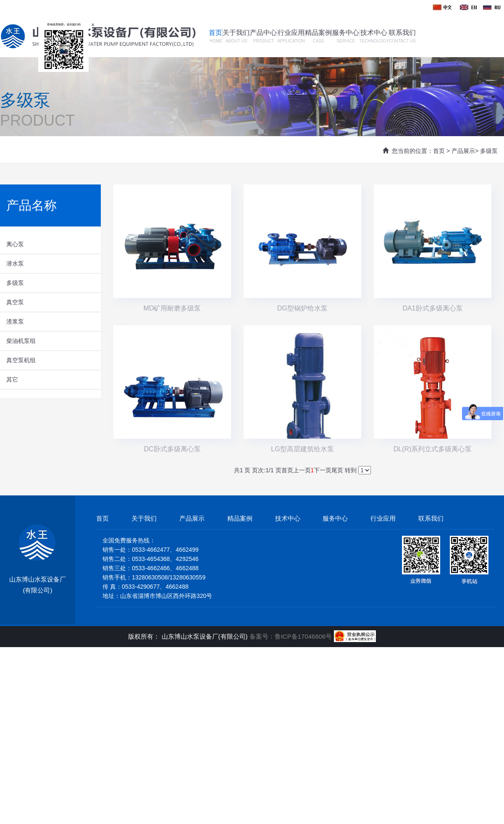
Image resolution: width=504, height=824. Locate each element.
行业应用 (291, 33)
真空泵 (15, 302)
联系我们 (402, 33)
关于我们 (236, 33)
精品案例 (318, 33)
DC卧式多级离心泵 (172, 449)
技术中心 (374, 33)
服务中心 (346, 33)
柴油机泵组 (21, 341)
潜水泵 (15, 263)
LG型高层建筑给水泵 (302, 449)
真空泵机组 (21, 360)
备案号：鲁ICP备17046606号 (292, 636)
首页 (215, 33)
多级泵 (489, 151)
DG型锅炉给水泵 (302, 308)
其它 (12, 379)
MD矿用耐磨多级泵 (172, 308)
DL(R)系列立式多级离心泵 (433, 449)
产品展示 (463, 151)
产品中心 (263, 33)
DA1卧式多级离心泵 (432, 308)
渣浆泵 (15, 321)
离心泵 (15, 244)
